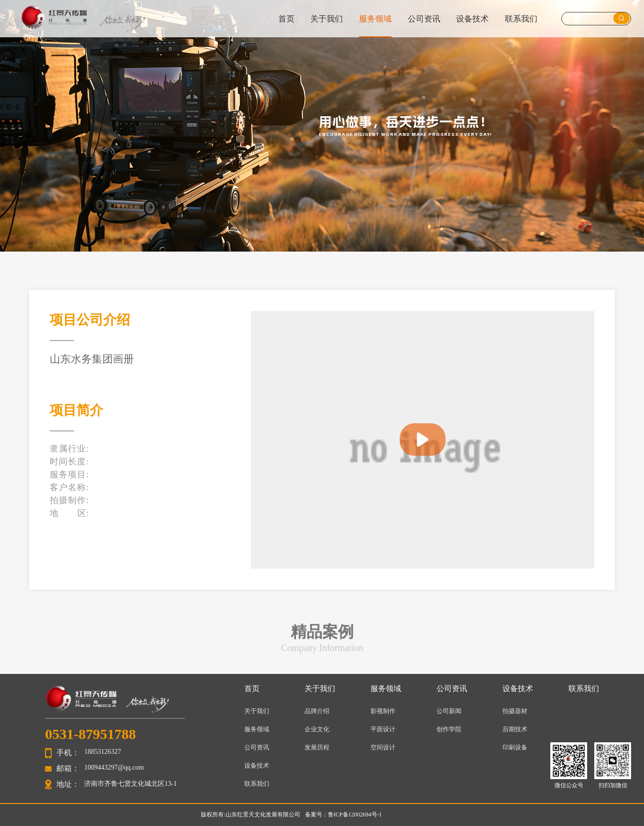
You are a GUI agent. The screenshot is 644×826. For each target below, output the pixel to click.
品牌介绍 (317, 711)
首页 (286, 19)
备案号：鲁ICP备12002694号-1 (344, 815)
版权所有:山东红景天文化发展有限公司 (250, 815)
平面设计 (383, 729)
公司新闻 (449, 711)
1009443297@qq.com (114, 767)
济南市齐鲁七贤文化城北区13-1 (131, 784)
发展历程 (317, 747)
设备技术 (472, 19)
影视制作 (383, 711)
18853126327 (103, 752)
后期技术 (515, 729)
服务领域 (375, 19)
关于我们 (327, 19)
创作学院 (449, 729)
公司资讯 (424, 19)
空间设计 (383, 747)
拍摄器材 (515, 711)
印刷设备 (515, 747)
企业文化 (317, 729)
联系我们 (521, 19)
